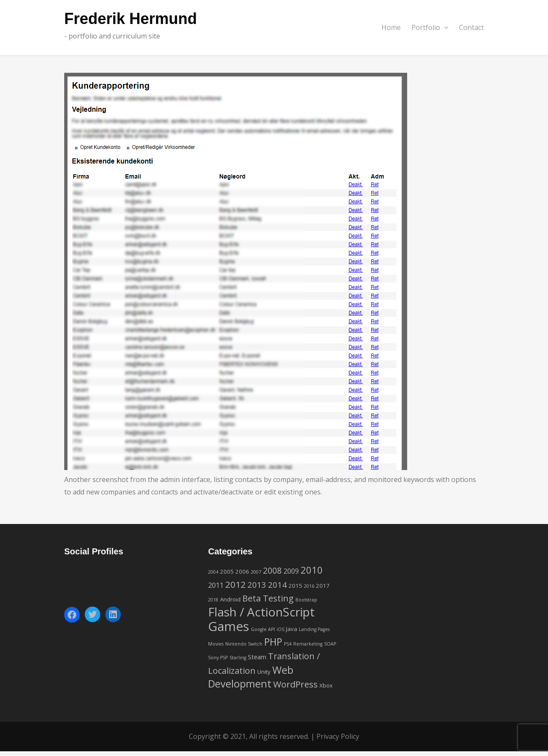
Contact (471, 27)
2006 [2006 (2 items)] (242, 571)
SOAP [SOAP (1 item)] (330, 644)
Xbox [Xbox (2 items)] (326, 685)
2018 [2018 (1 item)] (213, 600)
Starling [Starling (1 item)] (238, 658)
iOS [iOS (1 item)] (280, 629)
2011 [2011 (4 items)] (216, 585)
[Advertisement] (417, 599)
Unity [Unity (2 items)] (264, 672)
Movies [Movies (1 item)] (216, 644)
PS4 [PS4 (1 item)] (288, 644)
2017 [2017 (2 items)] (323, 586)
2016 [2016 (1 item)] (309, 586)
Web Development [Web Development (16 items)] (251, 677)
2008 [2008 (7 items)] (272, 571)
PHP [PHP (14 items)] (273, 642)
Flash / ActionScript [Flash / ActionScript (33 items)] (261, 612)
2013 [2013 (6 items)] (257, 585)
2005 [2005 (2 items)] (227, 571)
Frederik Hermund (131, 19)
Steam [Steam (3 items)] (257, 657)
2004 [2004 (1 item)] (213, 572)
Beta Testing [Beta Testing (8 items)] (268, 598)
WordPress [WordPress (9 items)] (295, 684)
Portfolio (430, 27)
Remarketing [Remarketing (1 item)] (308, 644)
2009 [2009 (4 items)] (291, 571)
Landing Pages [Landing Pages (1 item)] (314, 629)
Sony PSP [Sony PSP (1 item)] (218, 658)
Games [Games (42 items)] (229, 626)
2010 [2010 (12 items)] (312, 570)
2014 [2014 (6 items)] (277, 585)
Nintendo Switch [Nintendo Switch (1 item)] (244, 644)
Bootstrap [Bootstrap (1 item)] (306, 600)
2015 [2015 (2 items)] (295, 586)
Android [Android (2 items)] (230, 599)
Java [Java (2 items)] (292, 629)
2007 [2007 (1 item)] (256, 572)
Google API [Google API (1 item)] (263, 629)
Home (391, 27)
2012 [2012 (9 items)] (235, 584)
